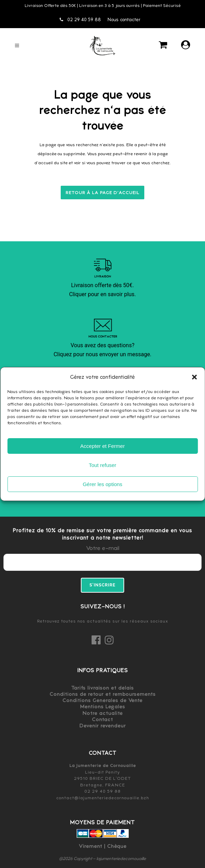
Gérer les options (102, 484)
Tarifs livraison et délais (102, 688)
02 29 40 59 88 (80, 20)
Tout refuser (102, 465)
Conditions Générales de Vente (102, 700)
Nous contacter (124, 20)
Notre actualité (103, 713)
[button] (194, 377)
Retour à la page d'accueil (102, 193)
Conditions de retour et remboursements (103, 694)
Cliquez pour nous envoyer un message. (102, 354)
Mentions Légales (103, 707)
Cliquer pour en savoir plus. (102, 294)
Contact (102, 719)
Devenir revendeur (103, 726)
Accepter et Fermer (102, 446)
